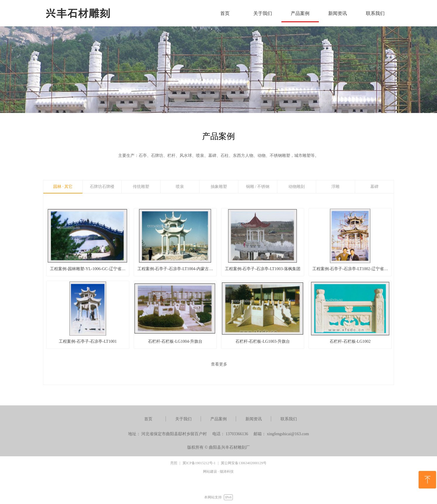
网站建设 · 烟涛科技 (218, 472)
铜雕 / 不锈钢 (258, 187)
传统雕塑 (141, 187)
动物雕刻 (297, 187)
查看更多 (219, 364)
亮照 (174, 463)
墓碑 (374, 187)
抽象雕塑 (219, 187)
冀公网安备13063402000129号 (244, 463)
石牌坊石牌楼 (102, 187)
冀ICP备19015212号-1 (199, 463)
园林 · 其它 (63, 187)
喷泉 (180, 187)
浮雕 (336, 187)
